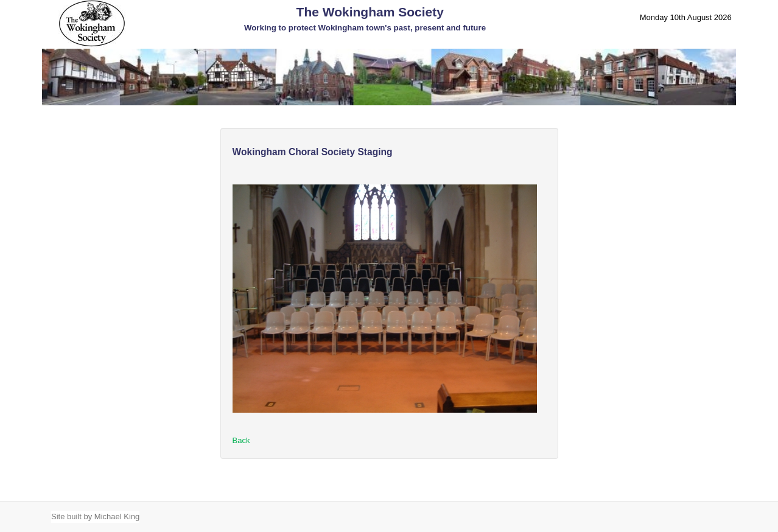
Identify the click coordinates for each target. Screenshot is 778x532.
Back (241, 440)
